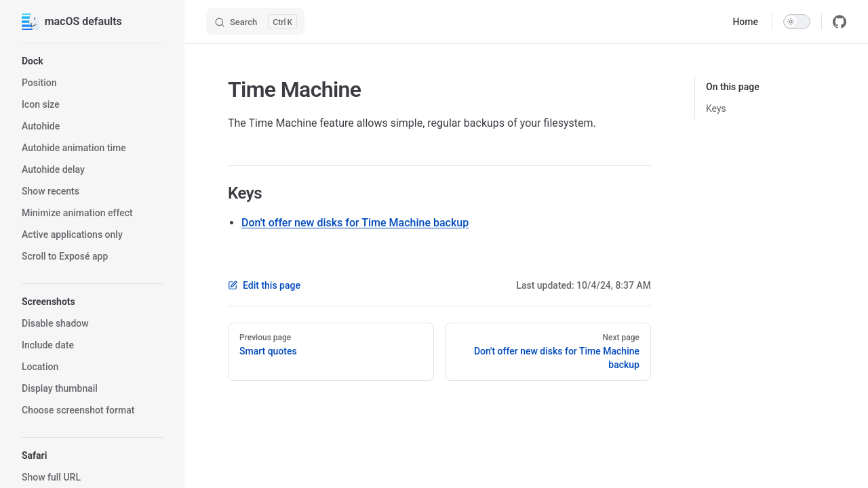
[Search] (255, 22)
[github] (840, 22)
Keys (716, 108)
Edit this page (264, 285)
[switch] (797, 22)
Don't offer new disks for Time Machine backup (355, 223)
